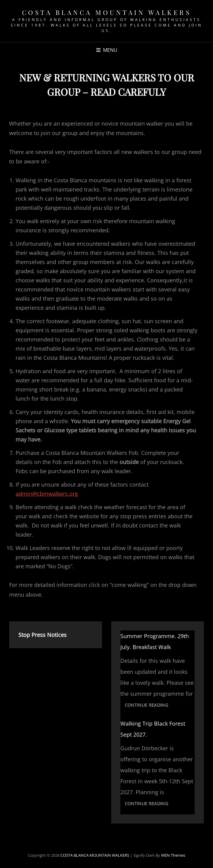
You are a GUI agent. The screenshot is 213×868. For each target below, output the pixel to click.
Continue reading (149, 706)
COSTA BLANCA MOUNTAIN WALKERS (107, 12)
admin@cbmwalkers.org (47, 494)
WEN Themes (173, 855)
